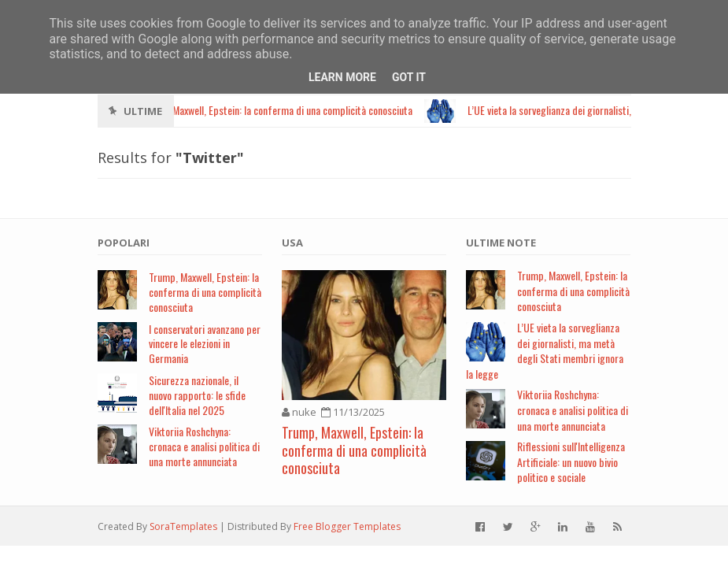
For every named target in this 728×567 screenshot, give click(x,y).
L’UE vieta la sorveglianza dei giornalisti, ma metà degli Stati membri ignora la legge (545, 350)
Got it (409, 77)
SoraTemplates (183, 526)
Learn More (342, 77)
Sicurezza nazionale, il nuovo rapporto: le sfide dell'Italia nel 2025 (197, 395)
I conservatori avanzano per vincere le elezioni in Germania (205, 344)
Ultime (143, 111)
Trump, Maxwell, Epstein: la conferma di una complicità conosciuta (205, 292)
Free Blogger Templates (347, 526)
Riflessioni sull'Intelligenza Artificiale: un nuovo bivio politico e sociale (571, 461)
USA (292, 243)
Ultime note (501, 243)
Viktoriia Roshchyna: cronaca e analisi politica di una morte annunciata (204, 446)
